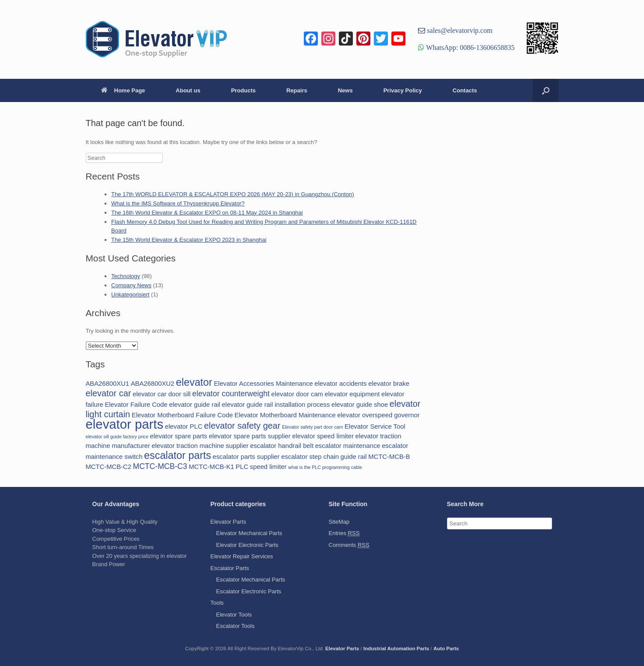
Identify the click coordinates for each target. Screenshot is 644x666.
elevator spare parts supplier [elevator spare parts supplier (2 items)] (250, 436)
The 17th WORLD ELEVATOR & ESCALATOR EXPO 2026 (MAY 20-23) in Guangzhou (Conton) (233, 194)
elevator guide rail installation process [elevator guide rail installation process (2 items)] (276, 405)
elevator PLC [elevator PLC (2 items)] (184, 426)
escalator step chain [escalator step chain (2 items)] (310, 457)
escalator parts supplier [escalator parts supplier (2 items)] (246, 457)
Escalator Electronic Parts (249, 591)
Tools (217, 603)
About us (188, 90)
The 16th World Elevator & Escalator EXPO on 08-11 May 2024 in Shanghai (207, 213)
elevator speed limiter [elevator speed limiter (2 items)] (323, 436)
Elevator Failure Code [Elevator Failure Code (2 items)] (136, 405)
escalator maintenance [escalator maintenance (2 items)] (348, 446)
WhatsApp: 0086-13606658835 (469, 47)
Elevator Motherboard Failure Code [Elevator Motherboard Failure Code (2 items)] (182, 415)
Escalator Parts (230, 568)
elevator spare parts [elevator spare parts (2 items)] (178, 436)
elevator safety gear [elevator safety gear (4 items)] (242, 426)
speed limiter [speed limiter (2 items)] (268, 467)
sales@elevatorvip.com (459, 30)
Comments (349, 545)
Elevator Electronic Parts (247, 545)
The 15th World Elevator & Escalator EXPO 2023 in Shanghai (189, 240)
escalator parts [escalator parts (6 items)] (178, 455)
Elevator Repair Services (242, 556)
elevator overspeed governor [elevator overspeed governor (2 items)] (378, 415)
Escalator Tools (236, 626)
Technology (126, 276)
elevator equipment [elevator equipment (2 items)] (352, 394)
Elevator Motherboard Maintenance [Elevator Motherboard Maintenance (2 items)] (285, 415)
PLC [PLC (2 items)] (242, 467)
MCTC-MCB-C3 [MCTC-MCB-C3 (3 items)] (160, 466)
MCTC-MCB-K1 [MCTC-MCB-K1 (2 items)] (211, 467)
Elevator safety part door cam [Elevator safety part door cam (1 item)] (312, 427)
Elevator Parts (229, 522)
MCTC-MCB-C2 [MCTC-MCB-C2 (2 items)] (109, 467)
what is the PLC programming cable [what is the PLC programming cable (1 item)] (325, 467)
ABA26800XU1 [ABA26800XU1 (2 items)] (108, 384)
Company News (131, 285)
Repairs (297, 90)
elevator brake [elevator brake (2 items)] (389, 384)
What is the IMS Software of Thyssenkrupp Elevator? (178, 203)
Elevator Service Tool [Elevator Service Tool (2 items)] (375, 426)
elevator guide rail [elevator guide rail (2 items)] (195, 405)
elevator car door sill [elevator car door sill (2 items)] (162, 394)
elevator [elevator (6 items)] (194, 382)
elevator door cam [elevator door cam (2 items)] (297, 394)
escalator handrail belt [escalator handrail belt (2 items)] (282, 446)
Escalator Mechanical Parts (251, 580)
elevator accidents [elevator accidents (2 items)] (340, 384)
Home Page (123, 90)
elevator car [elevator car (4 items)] (109, 393)
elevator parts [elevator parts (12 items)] (125, 424)
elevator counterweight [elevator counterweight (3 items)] (231, 394)
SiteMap (339, 522)
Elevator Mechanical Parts (249, 533)
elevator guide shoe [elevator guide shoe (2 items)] (360, 405)
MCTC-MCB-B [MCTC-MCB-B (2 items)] (389, 457)
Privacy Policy (403, 90)
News (345, 90)
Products (243, 90)
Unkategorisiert (130, 294)
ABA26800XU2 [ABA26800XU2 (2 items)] (153, 384)
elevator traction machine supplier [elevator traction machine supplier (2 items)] (200, 446)
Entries (344, 533)
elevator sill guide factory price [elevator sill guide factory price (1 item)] (117, 437)
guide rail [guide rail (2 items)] (354, 457)
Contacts (465, 90)
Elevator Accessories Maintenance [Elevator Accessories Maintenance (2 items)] (263, 384)
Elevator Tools (234, 615)
